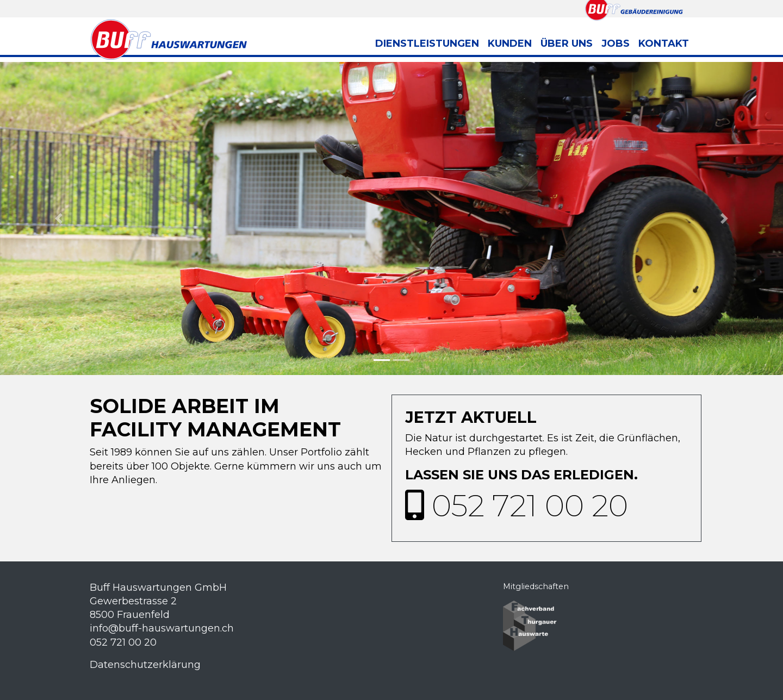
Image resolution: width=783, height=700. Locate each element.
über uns (567, 43)
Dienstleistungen (427, 43)
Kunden (510, 43)
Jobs (616, 43)
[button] (59, 218)
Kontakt (664, 43)
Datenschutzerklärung (145, 665)
